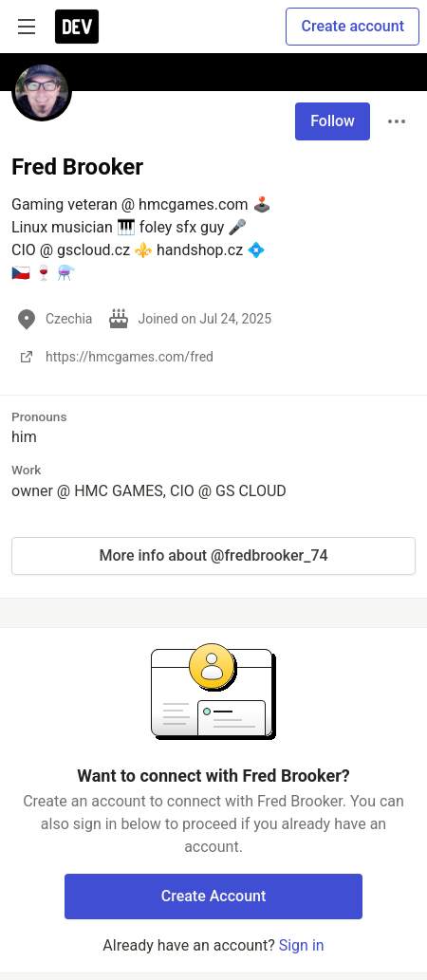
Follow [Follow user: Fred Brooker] (333, 121)
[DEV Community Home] (77, 27)
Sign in (302, 945)
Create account (353, 26)
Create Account (214, 896)
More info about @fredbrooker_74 (213, 555)
